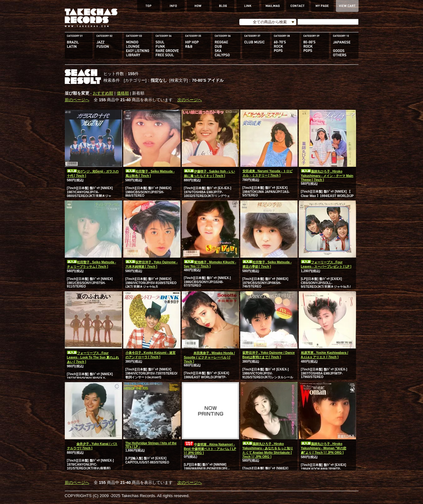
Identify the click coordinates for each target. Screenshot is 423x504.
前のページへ (77, 100)
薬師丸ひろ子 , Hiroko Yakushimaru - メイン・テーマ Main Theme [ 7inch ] (327, 176)
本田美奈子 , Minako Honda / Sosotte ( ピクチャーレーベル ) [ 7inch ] (209, 357)
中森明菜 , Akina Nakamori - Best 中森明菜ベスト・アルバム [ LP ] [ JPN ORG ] (210, 449)
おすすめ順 (103, 93)
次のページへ (190, 100)
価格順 (123, 93)
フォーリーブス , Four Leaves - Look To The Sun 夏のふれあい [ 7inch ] (93, 357)
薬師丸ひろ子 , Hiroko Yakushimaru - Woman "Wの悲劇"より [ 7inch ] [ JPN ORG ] (324, 448)
